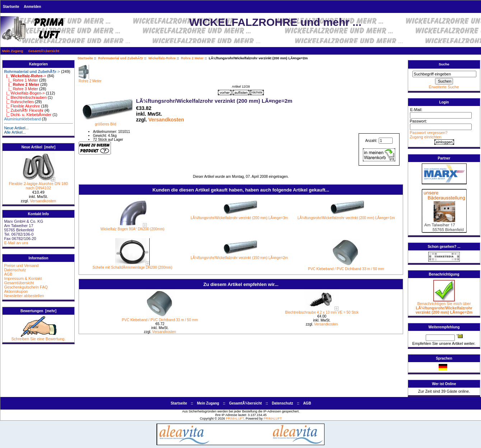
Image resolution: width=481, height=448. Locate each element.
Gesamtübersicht (19, 283)
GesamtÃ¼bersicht (44, 51)
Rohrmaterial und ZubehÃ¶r (121, 58)
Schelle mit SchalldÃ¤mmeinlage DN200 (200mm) (132, 267)
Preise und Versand (21, 265)
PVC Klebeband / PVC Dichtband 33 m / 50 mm (346, 269)
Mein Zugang (13, 51)
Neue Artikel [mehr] (39, 147)
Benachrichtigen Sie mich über (444, 306)
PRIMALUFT (235, 419)
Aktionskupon (16, 291)
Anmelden (32, 7)
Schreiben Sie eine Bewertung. (38, 337)
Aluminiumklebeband (22, 119)
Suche (444, 64)
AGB (8, 274)
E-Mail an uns (16, 243)
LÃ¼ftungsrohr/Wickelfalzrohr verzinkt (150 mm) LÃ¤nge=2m (239, 258)
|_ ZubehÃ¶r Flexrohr (24, 110)
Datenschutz (15, 270)
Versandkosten (43, 201)
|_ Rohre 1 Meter (21, 80)
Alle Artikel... (15, 132)
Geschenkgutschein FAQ (26, 287)
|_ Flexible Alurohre (22, 106)
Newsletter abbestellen (24, 296)
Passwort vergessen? (428, 133)
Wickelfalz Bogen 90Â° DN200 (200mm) (132, 229)
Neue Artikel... (16, 128)
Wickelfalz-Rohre (162, 58)
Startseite (11, 7)
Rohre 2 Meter (192, 58)
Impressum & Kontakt (23, 278)
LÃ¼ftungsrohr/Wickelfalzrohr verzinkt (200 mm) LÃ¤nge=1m (346, 218)
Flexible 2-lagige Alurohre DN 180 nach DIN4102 (38, 184)
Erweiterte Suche (444, 87)
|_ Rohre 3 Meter (21, 89)
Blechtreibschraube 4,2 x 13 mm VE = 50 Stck (322, 312)
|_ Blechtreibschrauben (25, 97)
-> (32, 71)
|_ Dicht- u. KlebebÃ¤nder (28, 115)
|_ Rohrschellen (19, 102)
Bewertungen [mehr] (38, 311)
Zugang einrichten (425, 137)
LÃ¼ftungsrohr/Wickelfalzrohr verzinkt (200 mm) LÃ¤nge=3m (239, 218)
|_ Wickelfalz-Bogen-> (24, 93)
